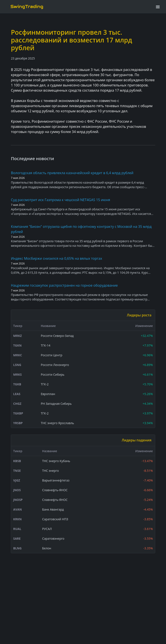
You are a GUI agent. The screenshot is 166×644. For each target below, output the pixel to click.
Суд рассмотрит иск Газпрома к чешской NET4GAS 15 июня (60, 200)
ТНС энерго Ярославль (57, 423)
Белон (47, 548)
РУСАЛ (47, 529)
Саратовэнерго (53, 538)
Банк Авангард (53, 509)
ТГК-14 (46, 345)
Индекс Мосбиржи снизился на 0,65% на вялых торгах (56, 258)
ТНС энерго (50, 471)
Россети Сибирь (53, 374)
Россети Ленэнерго (55, 365)
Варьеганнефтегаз (56, 480)
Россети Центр (52, 355)
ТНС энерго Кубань (56, 461)
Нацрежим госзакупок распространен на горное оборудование (64, 285)
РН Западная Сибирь (56, 404)
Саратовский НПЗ (55, 519)
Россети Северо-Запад (57, 336)
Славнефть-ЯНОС (55, 490)
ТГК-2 (45, 384)
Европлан (48, 394)
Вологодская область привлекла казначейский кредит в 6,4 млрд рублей (72, 173)
